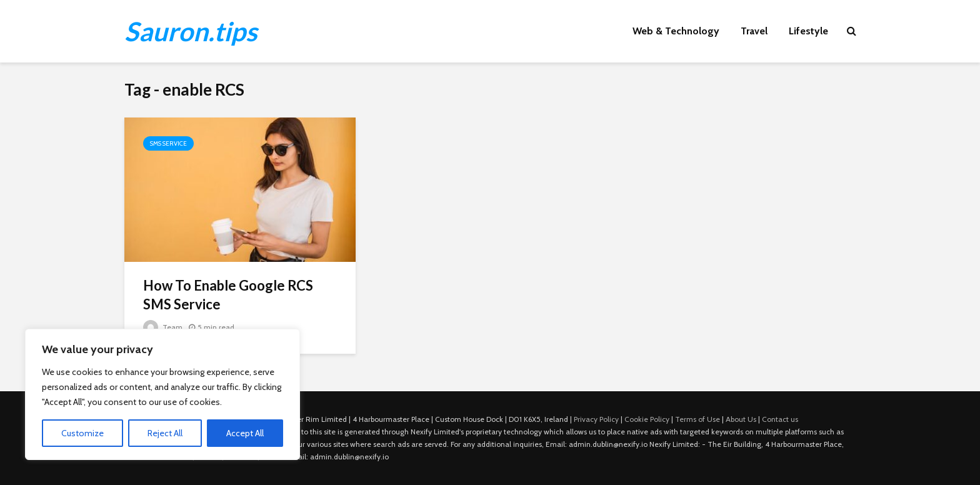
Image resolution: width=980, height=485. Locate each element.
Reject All (165, 433)
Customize (82, 433)
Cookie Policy (647, 419)
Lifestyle (808, 31)
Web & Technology (676, 31)
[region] (162, 394)
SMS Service (168, 143)
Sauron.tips (191, 31)
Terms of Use (697, 419)
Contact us (780, 419)
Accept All (245, 433)
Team (163, 327)
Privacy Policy (596, 419)
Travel (754, 31)
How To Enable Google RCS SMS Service (228, 295)
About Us (741, 419)
